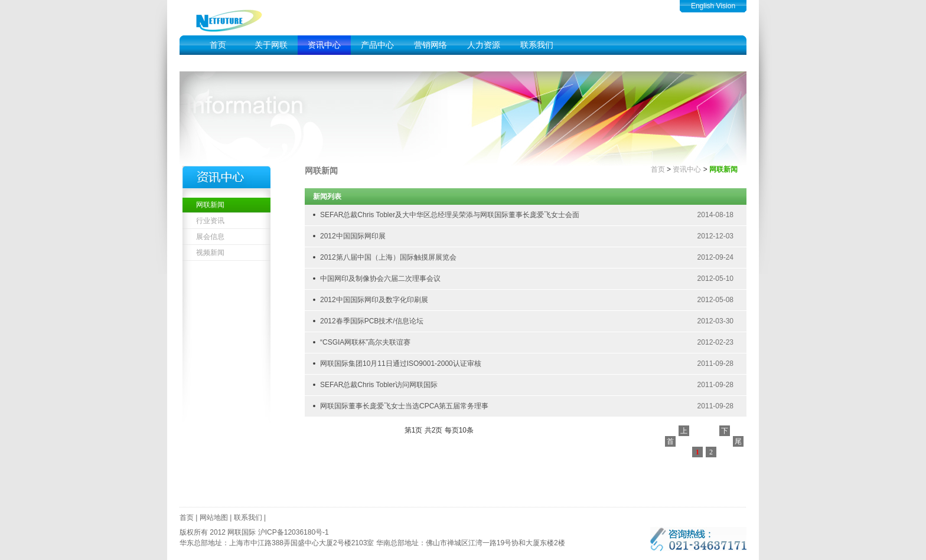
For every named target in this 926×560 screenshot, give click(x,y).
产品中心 (377, 45)
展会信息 (210, 237)
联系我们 (537, 45)
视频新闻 (210, 253)
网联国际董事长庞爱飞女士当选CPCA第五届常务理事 (404, 406)
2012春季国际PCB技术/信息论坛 (372, 321)
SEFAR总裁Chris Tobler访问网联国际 (379, 385)
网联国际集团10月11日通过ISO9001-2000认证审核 (401, 363)
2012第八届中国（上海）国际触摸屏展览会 (388, 257)
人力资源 (484, 45)
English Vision (713, 6)
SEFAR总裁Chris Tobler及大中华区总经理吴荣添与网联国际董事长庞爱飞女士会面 (450, 215)
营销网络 (431, 45)
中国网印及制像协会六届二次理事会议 (380, 279)
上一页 (684, 431)
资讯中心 (324, 45)
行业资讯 (210, 221)
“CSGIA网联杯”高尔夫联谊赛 (365, 342)
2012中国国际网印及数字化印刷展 (374, 300)
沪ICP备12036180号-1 (294, 532)
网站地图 (214, 518)
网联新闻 (210, 205)
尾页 (738, 442)
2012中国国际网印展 (353, 236)
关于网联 (271, 45)
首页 (218, 45)
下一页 (725, 431)
